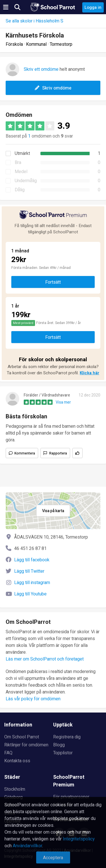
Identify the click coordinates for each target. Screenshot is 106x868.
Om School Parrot (22, 737)
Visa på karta (53, 511)
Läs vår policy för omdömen (33, 699)
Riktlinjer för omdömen (26, 745)
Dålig (20, 190)
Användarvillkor (27, 846)
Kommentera (25, 453)
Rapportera (58, 453)
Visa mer (63, 402)
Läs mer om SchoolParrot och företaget (45, 659)
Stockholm (15, 789)
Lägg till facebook (32, 560)
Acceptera (53, 858)
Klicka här (89, 373)
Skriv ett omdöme (41, 69)
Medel (21, 172)
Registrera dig (67, 737)
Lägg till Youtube (30, 594)
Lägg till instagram (32, 583)
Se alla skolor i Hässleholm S (34, 21)
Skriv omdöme (53, 88)
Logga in (93, 7)
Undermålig (26, 181)
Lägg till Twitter (29, 571)
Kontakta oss (17, 761)
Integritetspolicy (79, 839)
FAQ (8, 753)
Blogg (59, 745)
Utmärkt (22, 153)
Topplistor (63, 753)
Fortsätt (53, 282)
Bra (18, 163)
